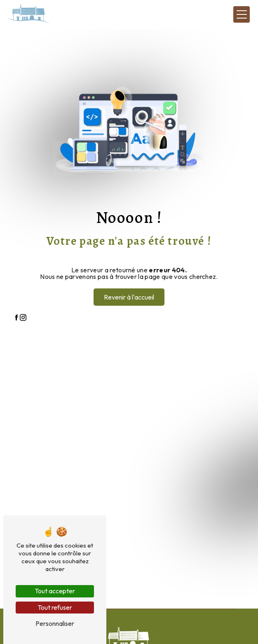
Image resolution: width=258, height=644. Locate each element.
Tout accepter (55, 591)
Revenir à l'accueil (129, 297)
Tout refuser (55, 607)
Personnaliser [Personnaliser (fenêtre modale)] (55, 623)
